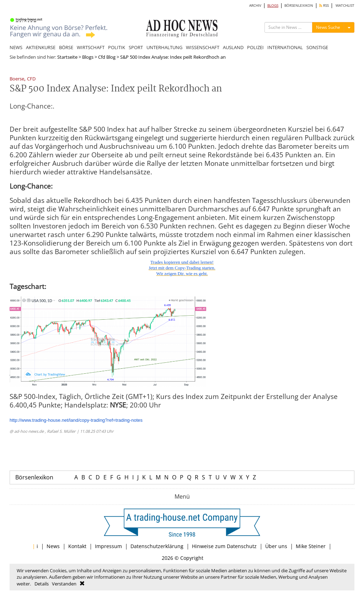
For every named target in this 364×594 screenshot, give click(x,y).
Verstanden (64, 584)
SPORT (136, 47)
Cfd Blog (107, 57)
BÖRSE (66, 47)
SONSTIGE (317, 47)
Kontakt (77, 546)
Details (42, 584)
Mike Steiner (311, 546)
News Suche (328, 27)
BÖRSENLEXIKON (299, 6)
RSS (324, 6)
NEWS (16, 47)
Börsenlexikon (34, 477)
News (53, 546)
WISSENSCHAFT (203, 47)
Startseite (67, 57)
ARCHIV (255, 6)
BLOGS (273, 6)
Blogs (88, 57)
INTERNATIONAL (285, 47)
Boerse (17, 79)
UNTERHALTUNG (164, 47)
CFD (31, 79)
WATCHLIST (345, 6)
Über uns (276, 546)
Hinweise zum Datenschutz (224, 546)
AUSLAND (233, 47)
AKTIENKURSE (41, 47)
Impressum (108, 546)
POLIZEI (255, 47)
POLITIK (117, 47)
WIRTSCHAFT (91, 47)
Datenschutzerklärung (157, 546)
